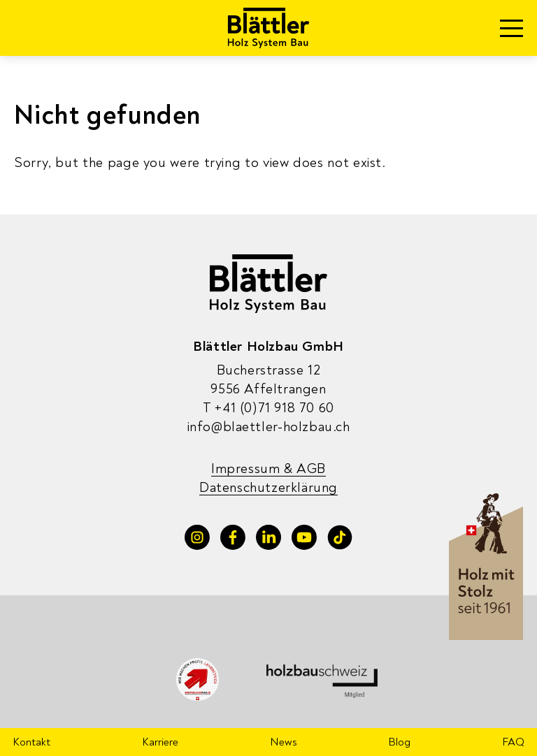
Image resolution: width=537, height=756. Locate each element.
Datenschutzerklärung (268, 487)
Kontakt (31, 742)
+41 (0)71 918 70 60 (268, 408)
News (284, 742)
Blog (399, 742)
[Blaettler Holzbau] (269, 28)
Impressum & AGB (268, 468)
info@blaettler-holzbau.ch (269, 427)
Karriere (160, 742)
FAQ (513, 742)
